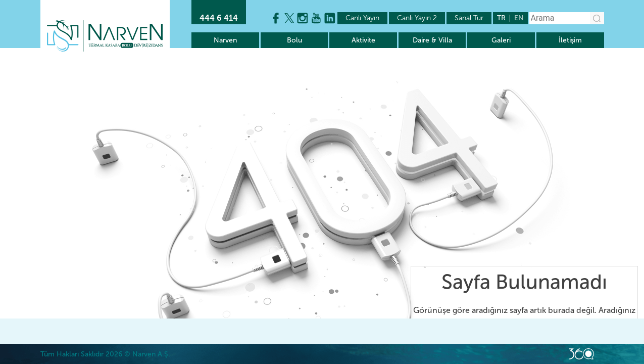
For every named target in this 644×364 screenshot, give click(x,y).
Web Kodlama (581, 354)
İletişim (570, 40)
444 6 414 (219, 18)
